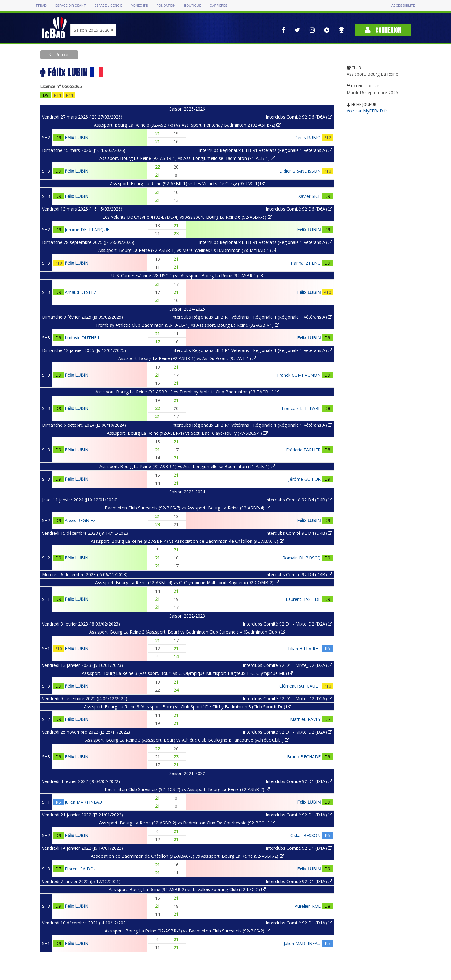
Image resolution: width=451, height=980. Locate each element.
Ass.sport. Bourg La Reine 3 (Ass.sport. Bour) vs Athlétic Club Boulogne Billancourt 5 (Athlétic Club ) (187, 740)
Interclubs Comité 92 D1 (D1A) (299, 781)
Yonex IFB (139, 6)
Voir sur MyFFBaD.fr (367, 111)
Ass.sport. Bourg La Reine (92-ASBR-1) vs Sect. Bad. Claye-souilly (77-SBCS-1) (187, 433)
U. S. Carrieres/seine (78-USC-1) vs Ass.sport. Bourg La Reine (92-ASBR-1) (187, 276)
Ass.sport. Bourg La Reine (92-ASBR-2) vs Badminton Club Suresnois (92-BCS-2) (187, 931)
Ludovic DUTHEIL (82, 338)
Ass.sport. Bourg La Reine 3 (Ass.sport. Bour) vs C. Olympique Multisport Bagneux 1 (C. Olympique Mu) (187, 673)
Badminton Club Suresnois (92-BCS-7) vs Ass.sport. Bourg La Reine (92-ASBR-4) (187, 508)
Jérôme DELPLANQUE (87, 230)
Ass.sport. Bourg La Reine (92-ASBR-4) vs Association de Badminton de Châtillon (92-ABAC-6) (187, 541)
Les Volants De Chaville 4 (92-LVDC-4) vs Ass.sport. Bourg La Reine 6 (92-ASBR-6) (187, 217)
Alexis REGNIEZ (80, 520)
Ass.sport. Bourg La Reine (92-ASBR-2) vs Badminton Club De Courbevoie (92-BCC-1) (187, 823)
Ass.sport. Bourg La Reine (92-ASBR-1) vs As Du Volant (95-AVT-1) (187, 358)
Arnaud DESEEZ (81, 292)
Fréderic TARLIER (303, 450)
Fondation (166, 6)
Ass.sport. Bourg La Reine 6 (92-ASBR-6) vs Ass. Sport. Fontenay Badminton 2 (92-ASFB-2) (187, 125)
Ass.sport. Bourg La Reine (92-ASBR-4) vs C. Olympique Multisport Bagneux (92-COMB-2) (187, 582)
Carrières (219, 6)
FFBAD (41, 6)
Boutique (192, 6)
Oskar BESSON (306, 835)
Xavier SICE (310, 196)
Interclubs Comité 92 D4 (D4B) (299, 500)
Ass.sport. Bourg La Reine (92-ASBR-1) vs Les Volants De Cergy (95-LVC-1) (187, 184)
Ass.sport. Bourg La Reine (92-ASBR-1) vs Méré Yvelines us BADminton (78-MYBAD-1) (187, 250)
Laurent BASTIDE (303, 599)
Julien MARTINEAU (83, 802)
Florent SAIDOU (81, 869)
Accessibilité (403, 6)
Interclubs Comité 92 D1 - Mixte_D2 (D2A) (288, 624)
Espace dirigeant (71, 6)
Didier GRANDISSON (300, 171)
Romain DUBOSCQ (301, 558)
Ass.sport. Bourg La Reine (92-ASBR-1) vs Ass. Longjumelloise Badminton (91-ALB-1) (187, 158)
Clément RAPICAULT (300, 686)
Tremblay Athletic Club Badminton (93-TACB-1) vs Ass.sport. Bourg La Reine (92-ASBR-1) (187, 325)
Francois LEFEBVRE (301, 408)
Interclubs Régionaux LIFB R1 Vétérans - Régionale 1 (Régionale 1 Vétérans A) (252, 317)
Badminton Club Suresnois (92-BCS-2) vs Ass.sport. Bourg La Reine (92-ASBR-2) (187, 789)
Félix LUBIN (77, 138)
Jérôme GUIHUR (305, 479)
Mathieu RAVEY (305, 719)
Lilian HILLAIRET (304, 649)
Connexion (383, 30)
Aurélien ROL (308, 906)
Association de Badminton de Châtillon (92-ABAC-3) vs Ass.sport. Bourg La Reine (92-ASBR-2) (187, 856)
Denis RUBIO (308, 138)
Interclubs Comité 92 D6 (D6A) (299, 117)
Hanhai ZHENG (306, 263)
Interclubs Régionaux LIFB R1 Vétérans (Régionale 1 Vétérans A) (266, 150)
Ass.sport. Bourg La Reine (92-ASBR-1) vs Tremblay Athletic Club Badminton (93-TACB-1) (187, 392)
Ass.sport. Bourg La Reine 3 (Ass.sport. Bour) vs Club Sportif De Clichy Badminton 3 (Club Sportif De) (187, 707)
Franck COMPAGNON (299, 375)
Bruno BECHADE (304, 757)
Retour (61, 54)
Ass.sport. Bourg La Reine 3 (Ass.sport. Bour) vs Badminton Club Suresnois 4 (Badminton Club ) (187, 632)
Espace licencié (108, 6)
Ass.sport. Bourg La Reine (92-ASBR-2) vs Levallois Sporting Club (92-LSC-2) (187, 889)
